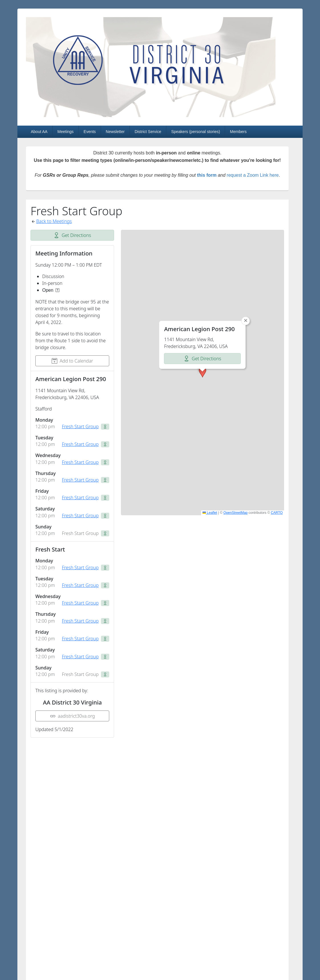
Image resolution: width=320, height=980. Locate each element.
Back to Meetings (54, 221)
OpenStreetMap (235, 513)
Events (90, 132)
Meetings (65, 132)
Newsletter (115, 132)
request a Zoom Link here (253, 175)
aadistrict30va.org (72, 716)
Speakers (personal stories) (196, 132)
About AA (39, 132)
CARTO (277, 513)
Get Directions (72, 235)
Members (238, 132)
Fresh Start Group (80, 426)
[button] (202, 372)
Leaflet (210, 513)
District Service (148, 132)
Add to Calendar (72, 361)
